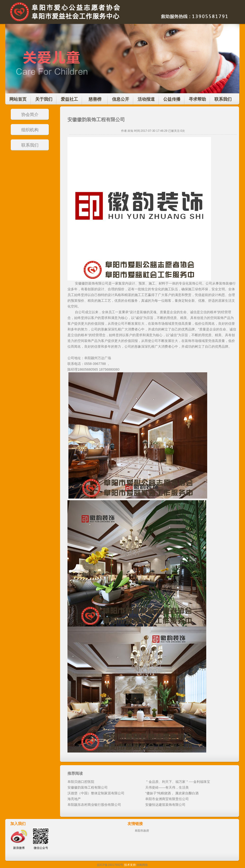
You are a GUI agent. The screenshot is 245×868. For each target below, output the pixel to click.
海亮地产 (74, 799)
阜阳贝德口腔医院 (81, 782)
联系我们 (223, 99)
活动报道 (146, 99)
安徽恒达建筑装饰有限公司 (165, 805)
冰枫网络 (142, 865)
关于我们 (44, 99)
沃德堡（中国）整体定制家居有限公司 (96, 793)
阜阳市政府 (142, 831)
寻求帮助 (197, 99)
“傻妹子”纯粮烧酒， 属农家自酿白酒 (172, 793)
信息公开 (121, 99)
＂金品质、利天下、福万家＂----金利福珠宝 (178, 782)
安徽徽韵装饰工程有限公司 (88, 787)
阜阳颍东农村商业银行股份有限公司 (94, 805)
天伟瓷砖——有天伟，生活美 (167, 787)
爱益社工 (69, 99)
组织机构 (30, 130)
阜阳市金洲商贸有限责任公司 (167, 799)
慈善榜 (95, 99)
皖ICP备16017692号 (110, 865)
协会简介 (30, 115)
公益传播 (172, 99)
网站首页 (18, 99)
